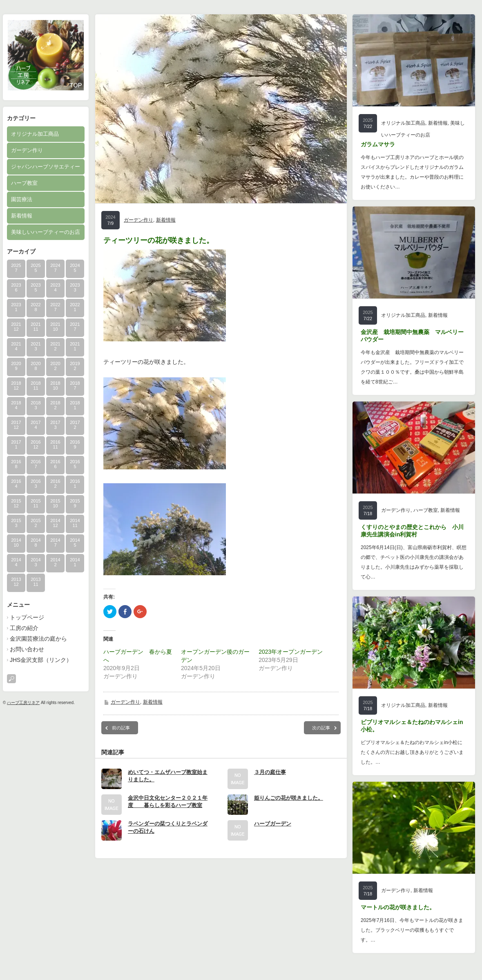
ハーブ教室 (24, 183)
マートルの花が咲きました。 (398, 907)
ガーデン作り (27, 150)
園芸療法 (22, 199)
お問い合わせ (27, 649)
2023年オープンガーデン (291, 652)
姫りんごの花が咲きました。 (289, 798)
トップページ (27, 617)
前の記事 (121, 728)
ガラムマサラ (378, 144)
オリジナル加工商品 (35, 134)
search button (11, 679)
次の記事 (321, 728)
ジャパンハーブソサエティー (46, 167)
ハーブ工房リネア (23, 703)
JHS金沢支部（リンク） (41, 660)
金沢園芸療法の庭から (38, 639)
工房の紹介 (24, 628)
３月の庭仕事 (270, 772)
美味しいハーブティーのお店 (46, 232)
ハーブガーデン (273, 824)
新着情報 (22, 216)
